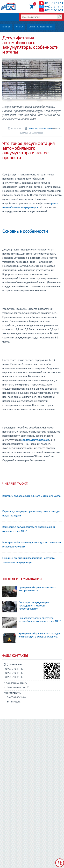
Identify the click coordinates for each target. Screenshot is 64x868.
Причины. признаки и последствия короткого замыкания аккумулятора (29, 560)
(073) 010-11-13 (54, 3)
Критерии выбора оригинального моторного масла (31, 496)
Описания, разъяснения (41, 27)
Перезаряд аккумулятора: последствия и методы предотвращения (31, 514)
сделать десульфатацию (35, 440)
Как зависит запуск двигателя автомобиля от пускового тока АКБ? (29, 529)
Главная (6, 27)
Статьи (20, 27)
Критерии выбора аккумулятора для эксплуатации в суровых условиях (32, 545)
